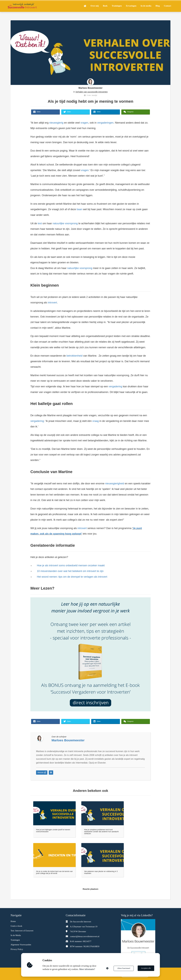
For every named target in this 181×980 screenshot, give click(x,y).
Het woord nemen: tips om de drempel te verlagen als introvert (72, 577)
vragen (84, 123)
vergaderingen (105, 123)
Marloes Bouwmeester (90, 88)
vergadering (115, 386)
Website (42, 773)
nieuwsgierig (56, 123)
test (40, 223)
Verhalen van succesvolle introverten (91, 92)
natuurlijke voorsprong (65, 223)
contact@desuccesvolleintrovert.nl (85, 936)
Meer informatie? (87, 969)
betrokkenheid (74, 356)
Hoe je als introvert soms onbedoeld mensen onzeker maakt (71, 565)
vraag (96, 421)
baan (79, 209)
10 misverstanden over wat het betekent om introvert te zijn (70, 571)
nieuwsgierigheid (114, 484)
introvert (52, 303)
